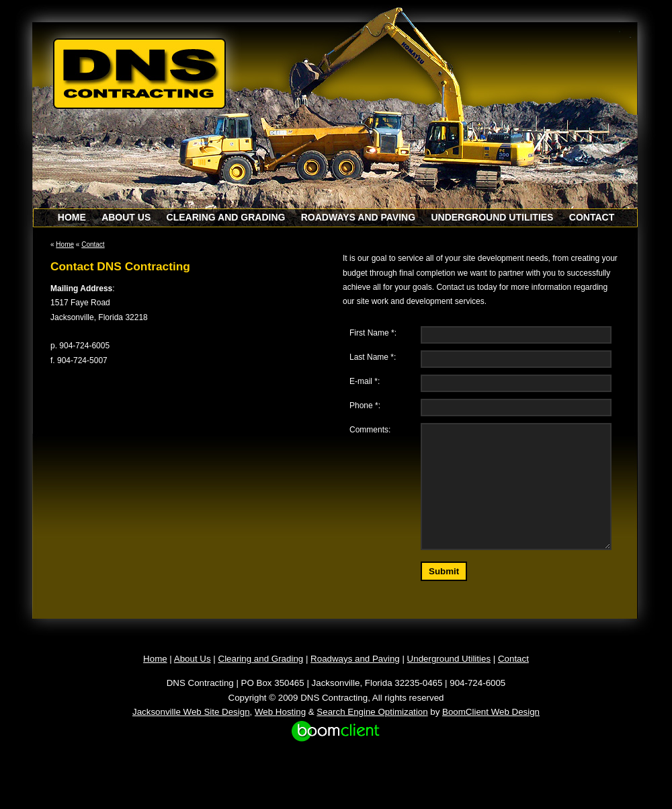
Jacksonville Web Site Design (191, 712)
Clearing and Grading (226, 217)
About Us (126, 217)
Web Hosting (280, 712)
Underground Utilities (492, 217)
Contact (592, 217)
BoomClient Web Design (491, 712)
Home (72, 217)
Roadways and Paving (358, 217)
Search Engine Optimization (372, 712)
